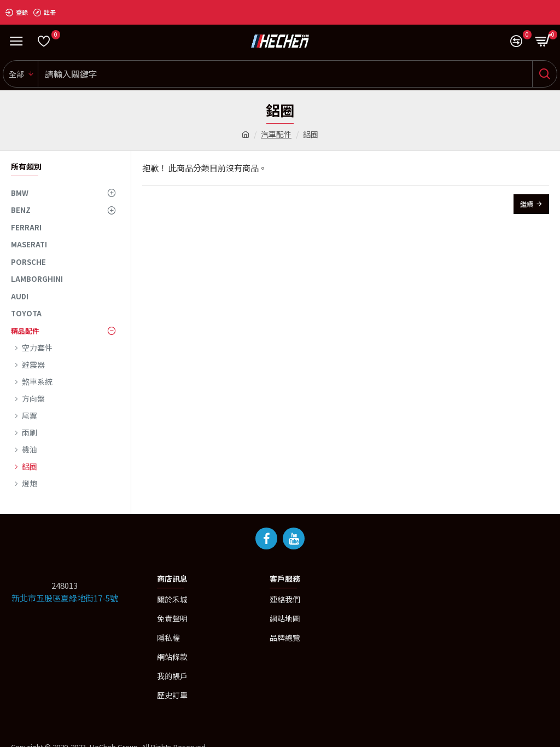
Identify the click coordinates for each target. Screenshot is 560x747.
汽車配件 (276, 134)
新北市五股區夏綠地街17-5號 (65, 598)
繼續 (527, 204)
